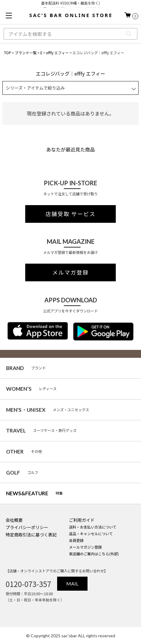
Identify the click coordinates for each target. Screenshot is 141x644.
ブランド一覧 (26, 53)
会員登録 (76, 540)
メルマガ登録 (70, 272)
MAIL (72, 584)
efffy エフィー (58, 53)
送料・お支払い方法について (93, 527)
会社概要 (14, 520)
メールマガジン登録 (85, 547)
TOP (7, 53)
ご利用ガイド (82, 520)
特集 (34, 493)
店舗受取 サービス (71, 214)
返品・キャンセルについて (91, 534)
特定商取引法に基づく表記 (31, 535)
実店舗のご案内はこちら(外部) (94, 554)
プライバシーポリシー (27, 527)
